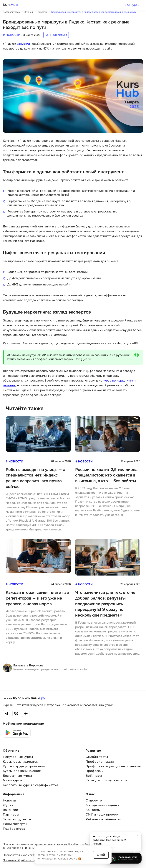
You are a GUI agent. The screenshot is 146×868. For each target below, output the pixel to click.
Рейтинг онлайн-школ (103, 819)
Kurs (10, 5)
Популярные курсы (18, 757)
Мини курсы (12, 780)
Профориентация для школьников (113, 766)
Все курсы (132, 5)
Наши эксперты (15, 824)
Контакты (93, 810)
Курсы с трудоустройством (24, 766)
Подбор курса (14, 829)
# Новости (14, 461)
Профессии (95, 771)
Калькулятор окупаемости (106, 780)
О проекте (94, 800)
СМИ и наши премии (102, 815)
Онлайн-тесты (97, 757)
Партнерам (12, 815)
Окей (101, 855)
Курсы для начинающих (22, 771)
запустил (23, 44)
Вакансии (10, 810)
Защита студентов (17, 819)
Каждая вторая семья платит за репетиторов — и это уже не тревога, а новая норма (37, 598)
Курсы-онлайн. (29, 698)
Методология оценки (103, 805)
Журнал (9, 805)
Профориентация (100, 762)
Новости (9, 800)
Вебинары (94, 776)
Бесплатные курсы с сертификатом (30, 785)
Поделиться (59, 35)
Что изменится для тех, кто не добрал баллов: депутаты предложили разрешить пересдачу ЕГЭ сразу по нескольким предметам (105, 604)
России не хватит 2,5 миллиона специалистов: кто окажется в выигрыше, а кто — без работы (106, 475)
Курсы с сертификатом (21, 762)
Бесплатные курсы (17, 776)
